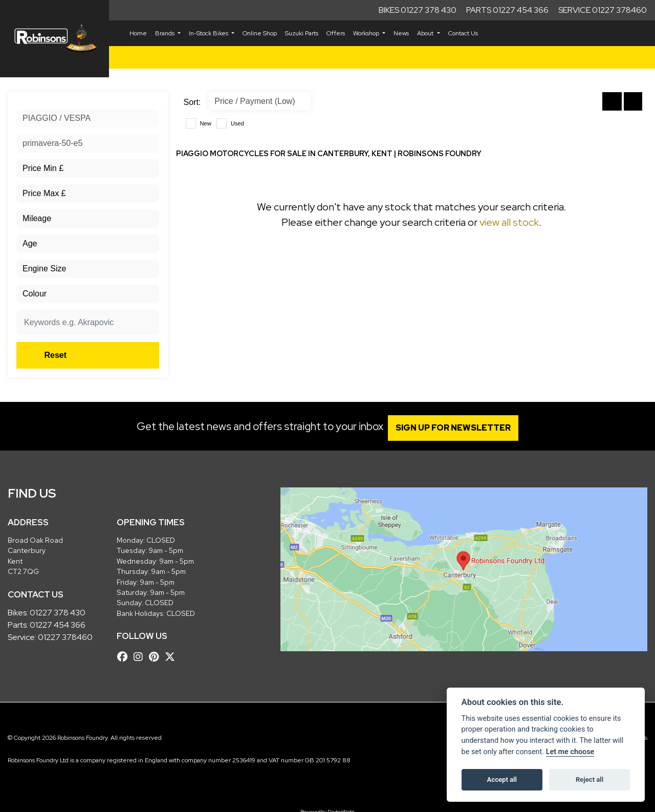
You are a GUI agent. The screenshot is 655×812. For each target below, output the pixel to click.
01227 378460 (65, 637)
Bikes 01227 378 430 (418, 10)
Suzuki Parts (302, 33)
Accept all (502, 779)
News (401, 33)
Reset (111, 355)
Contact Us (463, 33)
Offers (336, 33)
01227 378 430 (58, 613)
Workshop (367, 33)
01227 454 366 (58, 625)
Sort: (192, 102)
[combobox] (88, 118)
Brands (166, 33)
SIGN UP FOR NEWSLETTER (458, 428)
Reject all (589, 779)
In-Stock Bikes (209, 33)
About (426, 33)
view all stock (509, 222)
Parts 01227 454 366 (507, 10)
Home (138, 33)
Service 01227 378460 (603, 10)
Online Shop (260, 33)
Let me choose (570, 752)
